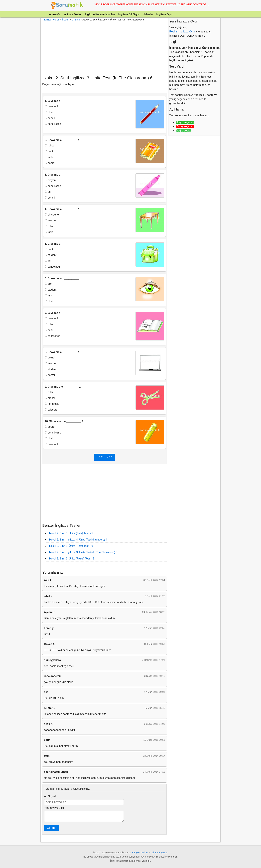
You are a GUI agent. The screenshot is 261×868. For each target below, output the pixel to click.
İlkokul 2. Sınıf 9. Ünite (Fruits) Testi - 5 (71, 559)
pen (48, 192)
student (51, 255)
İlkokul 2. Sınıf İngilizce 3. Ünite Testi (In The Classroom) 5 (83, 552)
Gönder (52, 828)
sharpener (52, 215)
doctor (50, 375)
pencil (50, 118)
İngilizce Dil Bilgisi (129, 14)
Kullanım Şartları (159, 853)
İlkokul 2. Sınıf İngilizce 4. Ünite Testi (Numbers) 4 (78, 540)
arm (49, 284)
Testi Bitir (104, 457)
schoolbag (52, 267)
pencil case (53, 124)
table (49, 157)
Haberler (148, 14)
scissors (51, 410)
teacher (51, 220)
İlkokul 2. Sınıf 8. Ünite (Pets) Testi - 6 (71, 546)
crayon (50, 180)
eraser (50, 398)
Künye (135, 853)
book (49, 151)
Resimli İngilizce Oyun (182, 32)
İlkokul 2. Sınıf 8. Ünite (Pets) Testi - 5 (71, 533)
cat (48, 261)
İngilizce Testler (73, 14)
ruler (49, 226)
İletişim (145, 853)
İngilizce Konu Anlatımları (100, 14)
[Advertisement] (104, 49)
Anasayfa (55, 14)
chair (49, 112)
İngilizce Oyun (165, 14)
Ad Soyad (50, 796)
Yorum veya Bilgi (54, 808)
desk (49, 330)
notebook (52, 106)
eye (48, 295)
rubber (50, 146)
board (50, 163)
